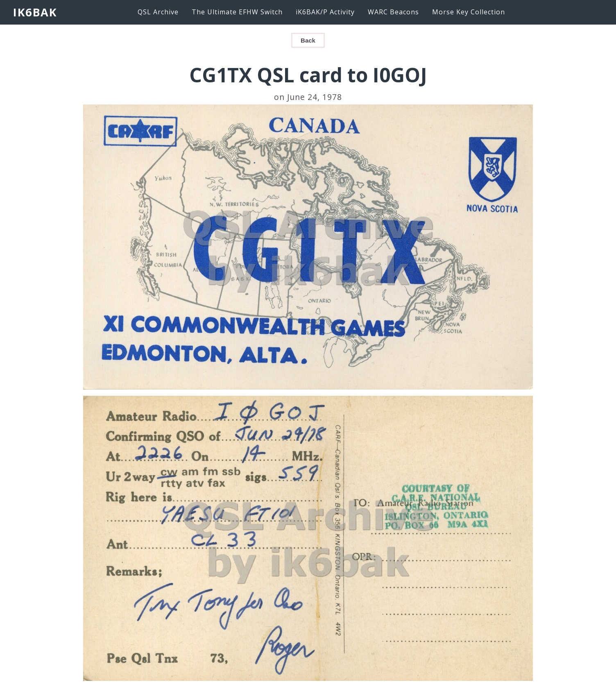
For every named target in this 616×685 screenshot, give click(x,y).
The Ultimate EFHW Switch (237, 12)
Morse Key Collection (469, 12)
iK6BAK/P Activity (325, 12)
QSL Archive (158, 12)
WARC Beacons (393, 12)
